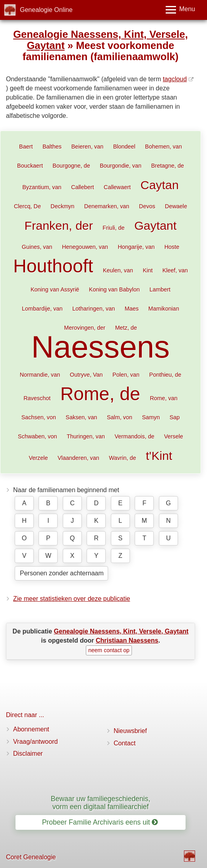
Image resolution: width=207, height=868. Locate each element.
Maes (132, 309)
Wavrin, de (122, 458)
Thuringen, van (86, 436)
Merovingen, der (85, 328)
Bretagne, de (167, 166)
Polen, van (126, 375)
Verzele (38, 458)
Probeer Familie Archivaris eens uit (100, 822)
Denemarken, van (107, 206)
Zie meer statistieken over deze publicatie (72, 599)
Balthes (52, 147)
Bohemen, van (163, 147)
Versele (174, 436)
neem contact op (109, 650)
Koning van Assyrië (55, 289)
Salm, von (120, 417)
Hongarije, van (136, 247)
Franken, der (59, 225)
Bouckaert (30, 166)
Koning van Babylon (114, 289)
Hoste (172, 247)
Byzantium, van (42, 187)
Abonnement (31, 729)
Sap (175, 417)
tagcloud (175, 79)
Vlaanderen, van (78, 458)
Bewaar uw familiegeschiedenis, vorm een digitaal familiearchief (101, 803)
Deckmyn (62, 206)
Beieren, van (87, 147)
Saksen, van (81, 417)
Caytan (160, 185)
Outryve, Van (86, 375)
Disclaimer (28, 754)
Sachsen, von (39, 417)
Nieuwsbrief (130, 731)
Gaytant (155, 225)
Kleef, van (175, 270)
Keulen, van (118, 270)
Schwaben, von (37, 436)
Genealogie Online (46, 10)
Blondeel (124, 147)
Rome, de (100, 394)
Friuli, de (113, 228)
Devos (147, 206)
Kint (148, 270)
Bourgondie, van (121, 166)
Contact (125, 743)
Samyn (151, 417)
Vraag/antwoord (35, 742)
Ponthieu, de (165, 375)
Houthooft (53, 266)
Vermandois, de (134, 436)
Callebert (83, 187)
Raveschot (37, 398)
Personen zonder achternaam (62, 573)
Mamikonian (164, 309)
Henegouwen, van (85, 247)
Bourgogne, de (71, 166)
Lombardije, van (42, 309)
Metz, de (126, 328)
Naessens (101, 347)
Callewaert (117, 187)
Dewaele (176, 206)
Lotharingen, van (94, 309)
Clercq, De (27, 206)
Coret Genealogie (31, 857)
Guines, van (37, 247)
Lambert (160, 289)
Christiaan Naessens (127, 640)
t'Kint (159, 456)
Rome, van (164, 398)
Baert (26, 147)
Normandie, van (40, 375)
